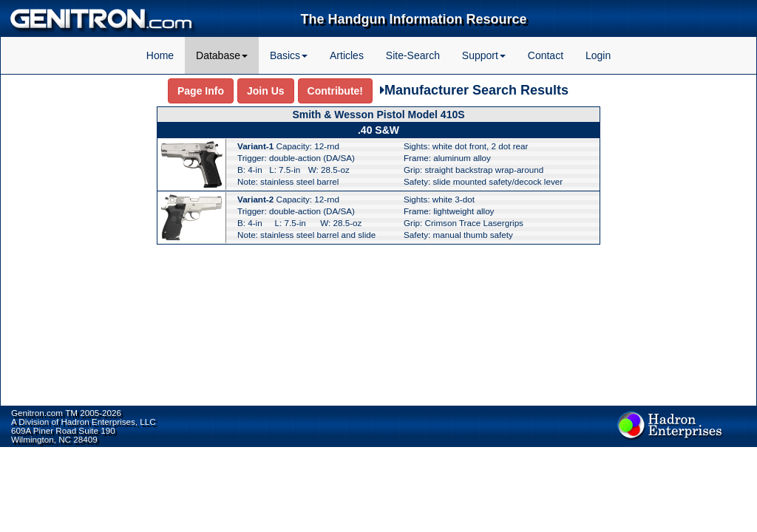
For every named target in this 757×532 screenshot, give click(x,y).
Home (160, 55)
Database (222, 55)
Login (598, 55)
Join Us (266, 91)
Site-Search (413, 55)
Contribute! (335, 91)
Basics (289, 55)
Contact (546, 55)
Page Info (201, 91)
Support (484, 55)
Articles (347, 55)
